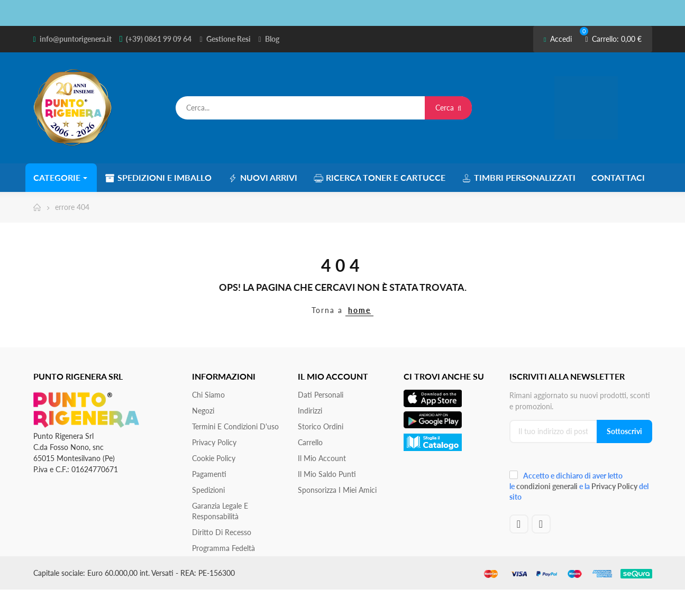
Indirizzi (310, 411)
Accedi (558, 39)
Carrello (310, 442)
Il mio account (322, 458)
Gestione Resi (229, 39)
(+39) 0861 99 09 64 (159, 39)
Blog (272, 39)
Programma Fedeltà (223, 548)
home (359, 310)
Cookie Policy (214, 458)
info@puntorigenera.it (76, 39)
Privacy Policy (214, 442)
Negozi (203, 411)
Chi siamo (208, 395)
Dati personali (321, 395)
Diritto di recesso (222, 532)
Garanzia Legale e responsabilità (220, 511)
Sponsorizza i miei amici (337, 490)
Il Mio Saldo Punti (327, 474)
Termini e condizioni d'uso (235, 426)
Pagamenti (209, 474)
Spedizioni (208, 490)
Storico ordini (321, 426)
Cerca (448, 108)
